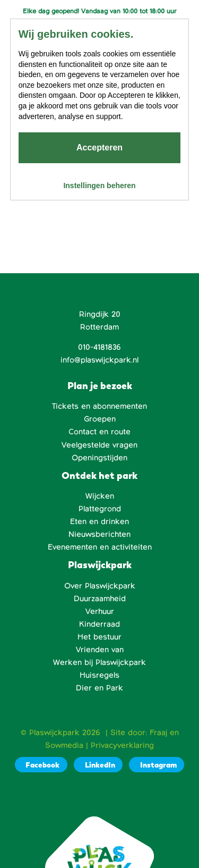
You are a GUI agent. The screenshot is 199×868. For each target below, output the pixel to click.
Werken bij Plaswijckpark (99, 662)
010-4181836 (99, 347)
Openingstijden (99, 458)
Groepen (100, 419)
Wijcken (100, 496)
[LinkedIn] (98, 765)
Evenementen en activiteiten (100, 547)
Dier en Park (99, 688)
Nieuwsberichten (99, 534)
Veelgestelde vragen (99, 445)
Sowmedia (64, 745)
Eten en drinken (99, 521)
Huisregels (99, 675)
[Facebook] (41, 765)
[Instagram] (157, 765)
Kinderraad (99, 624)
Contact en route (99, 432)
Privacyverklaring (122, 745)
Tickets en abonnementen (99, 406)
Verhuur (100, 611)
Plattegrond (100, 509)
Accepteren (99, 148)
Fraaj (158, 732)
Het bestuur (99, 637)
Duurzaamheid (100, 599)
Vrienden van (100, 650)
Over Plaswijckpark (100, 586)
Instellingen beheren (99, 186)
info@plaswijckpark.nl (99, 360)
